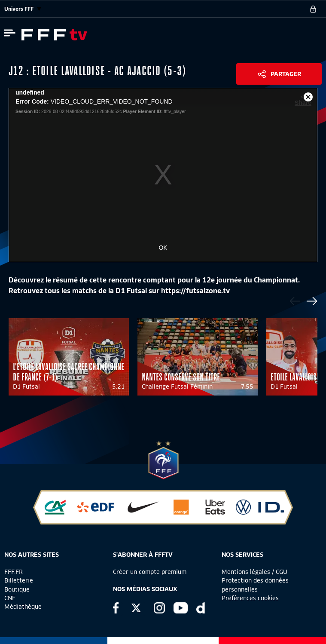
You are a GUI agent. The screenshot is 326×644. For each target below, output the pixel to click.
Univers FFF (23, 9)
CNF (10, 598)
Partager (286, 74)
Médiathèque (23, 607)
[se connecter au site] (313, 9)
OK (163, 248)
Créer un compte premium (150, 572)
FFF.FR (14, 572)
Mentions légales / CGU (254, 572)
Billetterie (19, 580)
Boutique (17, 589)
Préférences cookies (250, 598)
